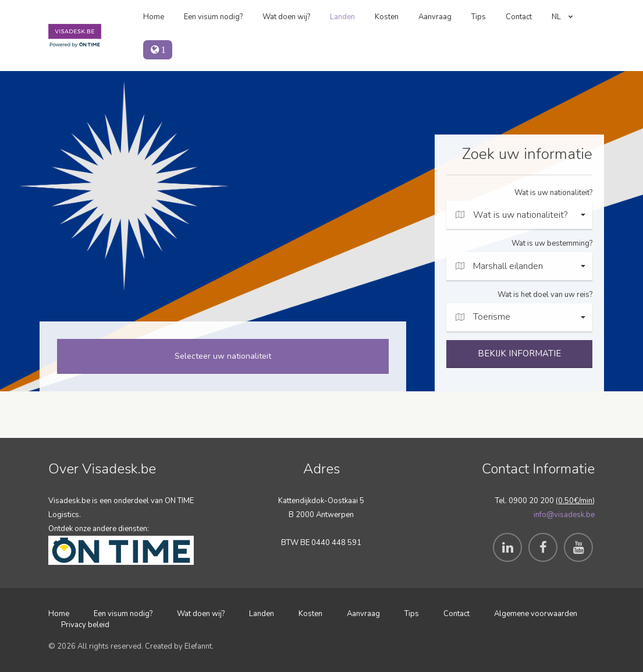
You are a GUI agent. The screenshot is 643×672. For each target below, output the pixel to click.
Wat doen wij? (286, 17)
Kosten (387, 17)
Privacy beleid (85, 625)
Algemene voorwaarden (536, 614)
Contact (519, 17)
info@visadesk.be (564, 515)
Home (154, 17)
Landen (342, 17)
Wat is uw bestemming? (552, 243)
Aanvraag (435, 17)
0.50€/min (575, 501)
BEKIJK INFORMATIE (519, 353)
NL (562, 17)
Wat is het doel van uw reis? (545, 295)
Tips (479, 17)
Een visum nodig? (213, 17)
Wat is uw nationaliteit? (553, 193)
